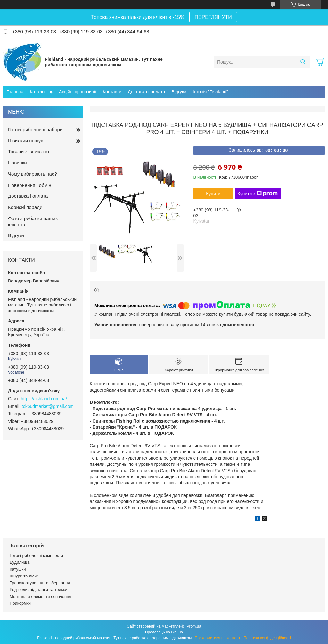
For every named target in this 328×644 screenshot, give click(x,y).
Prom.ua (194, 626)
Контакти (112, 92)
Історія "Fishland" (210, 92)
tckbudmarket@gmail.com (48, 406)
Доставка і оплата (146, 92)
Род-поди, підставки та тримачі (39, 589)
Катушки (18, 569)
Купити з (258, 194)
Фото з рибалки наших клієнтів (33, 221)
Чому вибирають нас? (33, 174)
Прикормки (20, 603)
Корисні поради (25, 207)
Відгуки (179, 92)
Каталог (38, 92)
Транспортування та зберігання (40, 583)
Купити (213, 194)
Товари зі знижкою (29, 151)
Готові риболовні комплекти (36, 556)
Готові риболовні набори (35, 129)
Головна (15, 92)
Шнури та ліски (24, 576)
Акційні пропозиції (78, 92)
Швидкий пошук (25, 141)
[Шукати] (303, 62)
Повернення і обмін (30, 185)
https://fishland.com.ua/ (44, 399)
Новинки (17, 163)
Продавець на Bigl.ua (164, 632)
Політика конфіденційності (267, 638)
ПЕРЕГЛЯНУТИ (213, 17)
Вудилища (20, 562)
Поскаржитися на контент (217, 638)
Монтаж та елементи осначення (40, 596)
